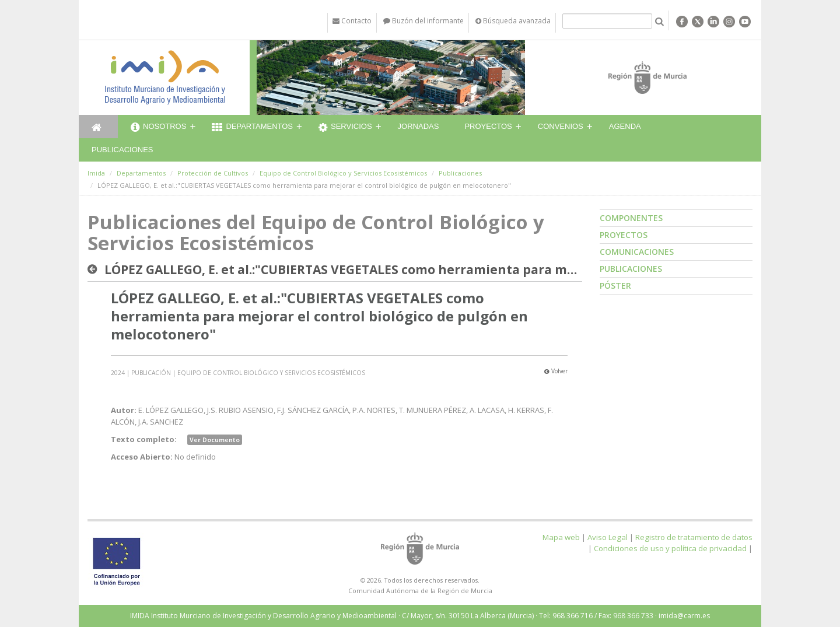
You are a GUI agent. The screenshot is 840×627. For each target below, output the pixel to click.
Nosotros (158, 128)
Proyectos (488, 126)
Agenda (625, 126)
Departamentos (252, 128)
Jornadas (419, 126)
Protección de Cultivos (213, 173)
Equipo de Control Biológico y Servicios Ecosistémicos (343, 173)
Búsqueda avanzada (513, 21)
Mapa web (561, 537)
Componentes (631, 218)
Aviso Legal (608, 537)
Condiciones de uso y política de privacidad (670, 548)
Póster (615, 286)
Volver (556, 371)
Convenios (561, 126)
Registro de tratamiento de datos (694, 537)
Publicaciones (122, 150)
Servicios (345, 128)
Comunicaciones (637, 252)
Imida (96, 173)
